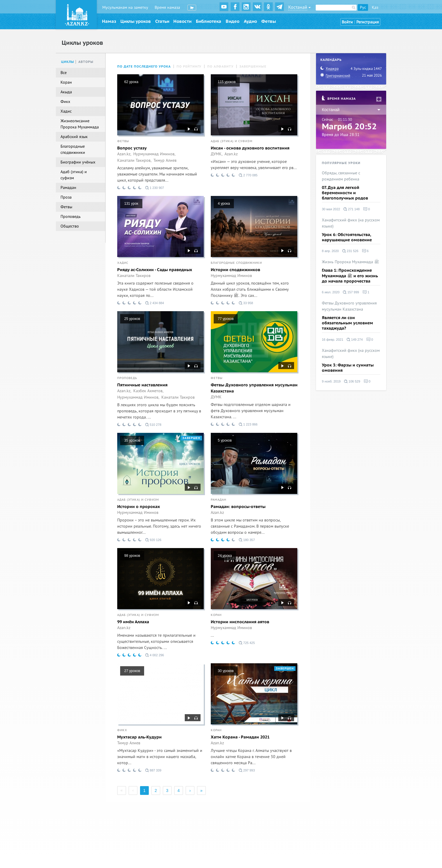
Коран (216, 615)
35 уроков (132, 440)
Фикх (122, 730)
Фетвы (269, 21)
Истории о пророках (139, 507)
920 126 (153, 540)
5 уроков (225, 440)
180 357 (247, 540)
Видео (233, 21)
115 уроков (227, 82)
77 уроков (226, 319)
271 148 (352, 209)
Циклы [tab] (68, 62)
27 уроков (132, 671)
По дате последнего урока (144, 67)
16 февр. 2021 (333, 340)
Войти (347, 22)
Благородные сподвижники (236, 263)
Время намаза (167, 7)
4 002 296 (155, 655)
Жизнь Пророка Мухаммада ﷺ (351, 262)
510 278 (153, 425)
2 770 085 (248, 175)
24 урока (225, 556)
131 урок (131, 204)
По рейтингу (189, 67)
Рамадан (219, 500)
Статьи (162, 21)
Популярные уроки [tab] (341, 163)
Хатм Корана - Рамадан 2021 (240, 737)
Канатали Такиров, (134, 161)
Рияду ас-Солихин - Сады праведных (155, 270)
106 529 (352, 381)
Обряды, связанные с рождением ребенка (341, 176)
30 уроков (226, 671)
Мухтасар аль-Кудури (139, 737)
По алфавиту (220, 67)
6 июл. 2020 (331, 292)
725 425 (247, 643)
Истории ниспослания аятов (240, 622)
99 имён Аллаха (133, 622)
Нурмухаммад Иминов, (154, 154)
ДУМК (216, 397)
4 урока (224, 204)
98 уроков (132, 556)
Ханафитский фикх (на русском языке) (351, 223)
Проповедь (127, 378)
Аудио (250, 21)
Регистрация (368, 22)
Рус (363, 7)
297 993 (247, 770)
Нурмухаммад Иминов (231, 276)
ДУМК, (217, 154)
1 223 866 (248, 424)
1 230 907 (155, 188)
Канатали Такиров (134, 276)
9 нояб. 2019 (331, 381)
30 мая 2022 (331, 209)
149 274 (355, 340)
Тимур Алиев (165, 161)
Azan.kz (231, 154)
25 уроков (132, 319)
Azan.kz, (124, 154)
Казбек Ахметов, (148, 391)
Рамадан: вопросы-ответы (238, 507)
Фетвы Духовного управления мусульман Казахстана (254, 388)
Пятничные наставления (142, 385)
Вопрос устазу (132, 148)
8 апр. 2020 (330, 251)
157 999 (351, 292)
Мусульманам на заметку (125, 7)
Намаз (109, 21)
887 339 (153, 770)
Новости (182, 21)
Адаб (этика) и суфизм (232, 141)
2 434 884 (155, 303)
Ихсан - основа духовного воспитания (250, 148)
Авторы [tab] (86, 62)
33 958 (246, 303)
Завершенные (253, 67)
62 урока (131, 82)
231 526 (350, 251)
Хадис (123, 263)
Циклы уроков (136, 21)
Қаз (375, 7)
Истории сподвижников (235, 270)
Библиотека (209, 21)
